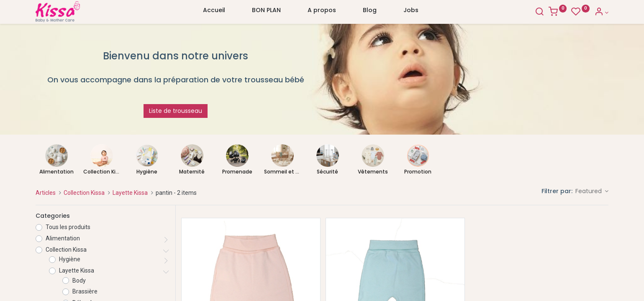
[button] (592, 191)
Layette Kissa (130, 193)
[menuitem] (214, 12)
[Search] (539, 13)
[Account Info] (602, 13)
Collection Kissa (84, 193)
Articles (46, 193)
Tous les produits (68, 227)
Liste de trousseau (176, 111)
